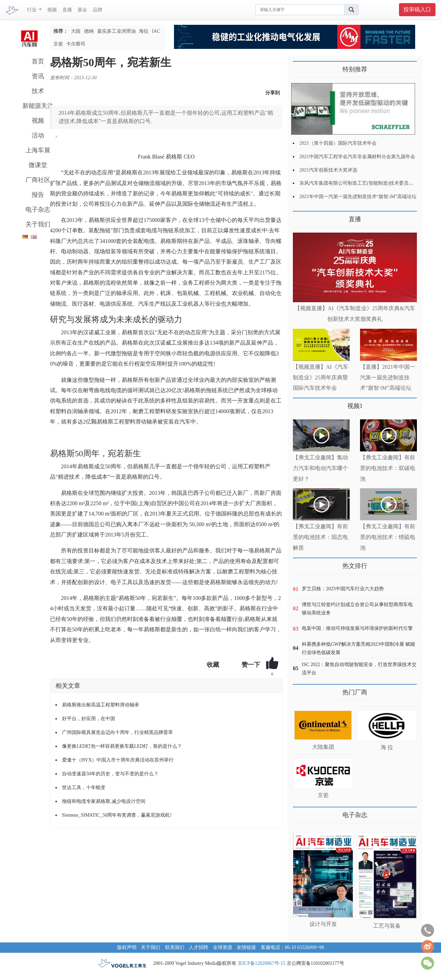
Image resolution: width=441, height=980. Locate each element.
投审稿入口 (417, 9)
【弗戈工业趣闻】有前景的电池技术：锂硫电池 (388, 537)
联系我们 (175, 947)
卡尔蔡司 (76, 44)
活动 (38, 135)
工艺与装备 (387, 926)
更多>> (300, 217)
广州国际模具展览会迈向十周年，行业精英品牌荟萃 (117, 732)
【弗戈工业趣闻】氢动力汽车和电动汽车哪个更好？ (320, 468)
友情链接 (246, 947)
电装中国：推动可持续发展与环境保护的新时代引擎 (357, 628)
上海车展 (38, 150)
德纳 (89, 31)
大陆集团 (323, 747)
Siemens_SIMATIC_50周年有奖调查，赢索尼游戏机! (117, 815)
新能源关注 (38, 106)
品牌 (98, 10)
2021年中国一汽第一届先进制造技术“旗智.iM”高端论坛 (358, 197)
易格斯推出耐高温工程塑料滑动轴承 (101, 705)
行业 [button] (32, 10)
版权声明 (127, 947)
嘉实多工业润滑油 (116, 31)
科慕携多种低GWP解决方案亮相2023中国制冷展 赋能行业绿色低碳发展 (358, 648)
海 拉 (387, 747)
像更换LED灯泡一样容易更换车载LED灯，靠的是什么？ (122, 746)
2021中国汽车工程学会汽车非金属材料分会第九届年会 (357, 157)
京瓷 (58, 44)
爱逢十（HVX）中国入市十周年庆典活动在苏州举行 (118, 760)
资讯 (38, 76)
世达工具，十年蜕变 (84, 788)
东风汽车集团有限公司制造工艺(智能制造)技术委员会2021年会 (366, 183)
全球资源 (223, 947)
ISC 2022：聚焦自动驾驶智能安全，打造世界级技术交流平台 (359, 669)
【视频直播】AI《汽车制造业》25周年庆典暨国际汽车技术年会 (321, 377)
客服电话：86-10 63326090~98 (293, 947)
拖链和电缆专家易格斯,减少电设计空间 (104, 801)
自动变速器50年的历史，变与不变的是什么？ (110, 774)
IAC (156, 31)
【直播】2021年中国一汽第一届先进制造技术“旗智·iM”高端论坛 (388, 377)
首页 (38, 61)
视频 (52, 10)
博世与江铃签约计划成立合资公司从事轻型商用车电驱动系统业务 (357, 609)
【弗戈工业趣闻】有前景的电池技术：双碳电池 (388, 468)
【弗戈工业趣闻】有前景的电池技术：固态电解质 (320, 537)
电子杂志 (38, 210)
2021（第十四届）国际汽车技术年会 (338, 143)
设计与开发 (323, 924)
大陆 (76, 31)
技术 (38, 91)
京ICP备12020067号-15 (261, 963)
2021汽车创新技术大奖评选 (328, 170)
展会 (82, 10)
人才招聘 (198, 947)
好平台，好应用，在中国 (89, 719)
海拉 (144, 31)
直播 (67, 10)
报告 (38, 195)
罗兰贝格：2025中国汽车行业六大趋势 (343, 589)
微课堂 (38, 165)
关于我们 (38, 224)
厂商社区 (38, 180)
